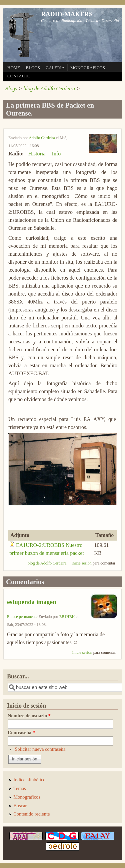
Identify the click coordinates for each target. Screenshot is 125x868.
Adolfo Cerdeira (42, 138)
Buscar (20, 806)
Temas (19, 788)
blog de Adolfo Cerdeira (49, 88)
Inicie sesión (81, 563)
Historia (37, 154)
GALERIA (55, 68)
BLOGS (33, 68)
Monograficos (27, 797)
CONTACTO (19, 76)
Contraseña (21, 733)
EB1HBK (67, 617)
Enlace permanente (22, 617)
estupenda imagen (32, 602)
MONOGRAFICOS (88, 68)
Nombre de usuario (29, 716)
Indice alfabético (29, 780)
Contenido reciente (31, 814)
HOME (14, 68)
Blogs (11, 88)
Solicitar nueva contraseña (40, 749)
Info (56, 154)
